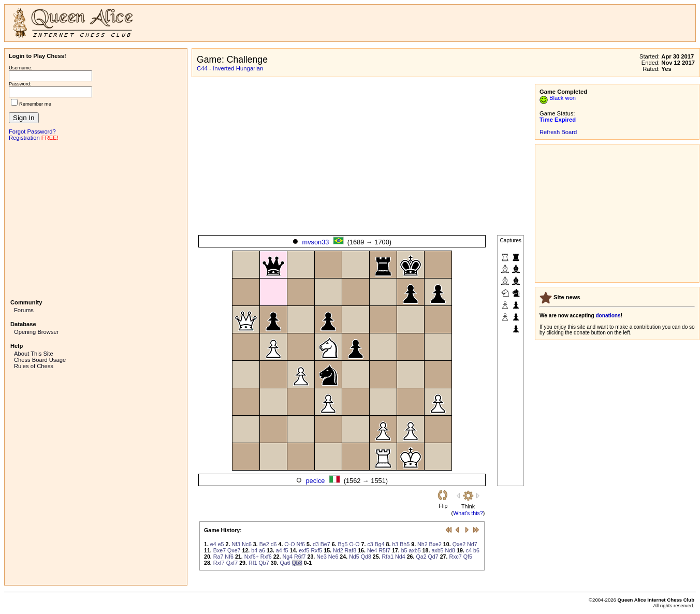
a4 (279, 550)
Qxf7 (232, 563)
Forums (24, 310)
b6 (476, 550)
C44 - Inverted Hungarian (230, 68)
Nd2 (338, 550)
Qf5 (468, 557)
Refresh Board (558, 132)
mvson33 (316, 242)
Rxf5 (316, 550)
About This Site (34, 354)
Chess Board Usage (40, 360)
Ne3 (322, 557)
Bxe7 (220, 550)
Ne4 (372, 550)
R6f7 (300, 557)
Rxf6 (266, 557)
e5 (221, 544)
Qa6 (285, 563)
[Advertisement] (96, 219)
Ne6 (333, 557)
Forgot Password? (32, 131)
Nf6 (301, 544)
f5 (286, 550)
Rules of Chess (34, 366)
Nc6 (247, 544)
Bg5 (343, 544)
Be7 (325, 544)
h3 (395, 544)
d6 (274, 544)
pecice (315, 481)
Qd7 (433, 557)
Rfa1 (388, 557)
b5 (404, 550)
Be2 (264, 544)
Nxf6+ (252, 557)
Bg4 (380, 544)
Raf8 (351, 550)
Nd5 (354, 557)
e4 (213, 544)
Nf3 (236, 544)
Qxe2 (459, 544)
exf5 (304, 550)
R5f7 (384, 550)
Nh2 (422, 544)
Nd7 (472, 544)
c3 (370, 544)
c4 (469, 550)
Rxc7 (455, 557)
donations (608, 316)
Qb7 (264, 563)
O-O (289, 544)
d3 (316, 544)
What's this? (468, 513)
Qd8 (366, 557)
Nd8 (450, 550)
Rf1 (253, 563)
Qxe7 (234, 550)
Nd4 (400, 557)
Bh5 (405, 544)
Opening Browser (36, 332)
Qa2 (421, 557)
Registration (24, 138)
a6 (262, 550)
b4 (254, 550)
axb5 (415, 550)
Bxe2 (435, 544)
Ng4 (287, 557)
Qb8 (297, 563)
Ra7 (218, 557)
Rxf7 (219, 563)
